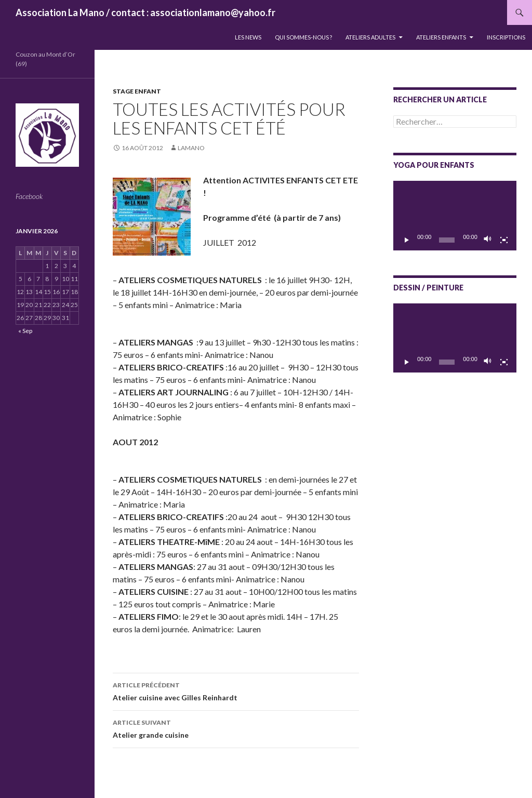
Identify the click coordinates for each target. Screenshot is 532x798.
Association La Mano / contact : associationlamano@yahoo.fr (145, 12)
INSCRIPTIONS (506, 37)
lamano (191, 148)
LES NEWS (248, 37)
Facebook (29, 196)
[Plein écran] (504, 240)
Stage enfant (137, 91)
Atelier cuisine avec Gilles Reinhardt (236, 690)
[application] (455, 216)
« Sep (25, 331)
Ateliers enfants (441, 37)
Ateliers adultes (370, 37)
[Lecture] (407, 240)
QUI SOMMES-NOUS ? (303, 37)
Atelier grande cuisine (236, 728)
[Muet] (488, 240)
